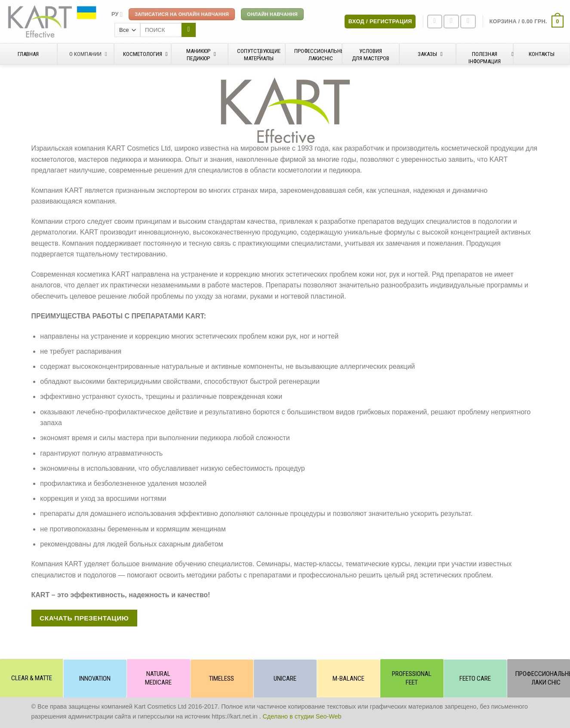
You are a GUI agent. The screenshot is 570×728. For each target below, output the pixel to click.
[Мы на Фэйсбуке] (435, 22)
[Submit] (189, 30)
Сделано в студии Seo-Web (302, 716)
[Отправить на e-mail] (468, 22)
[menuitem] (117, 14)
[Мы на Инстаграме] (451, 22)
